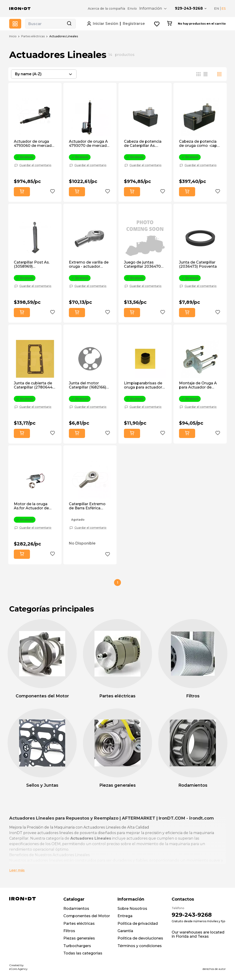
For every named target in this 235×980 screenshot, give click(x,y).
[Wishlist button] (157, 24)
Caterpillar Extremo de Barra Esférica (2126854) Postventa (88, 506)
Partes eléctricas (33, 36)
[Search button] (69, 24)
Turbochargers (77, 946)
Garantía (125, 931)
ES (224, 9)
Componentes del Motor (87, 916)
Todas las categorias (83, 953)
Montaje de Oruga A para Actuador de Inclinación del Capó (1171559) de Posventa (199, 385)
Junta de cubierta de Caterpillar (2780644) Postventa (34, 385)
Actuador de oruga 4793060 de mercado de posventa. (34, 144)
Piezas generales (79, 938)
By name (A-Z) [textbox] (28, 74)
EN (217, 9)
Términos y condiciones (140, 946)
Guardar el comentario (35, 165)
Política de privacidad (138, 923)
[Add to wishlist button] (53, 192)
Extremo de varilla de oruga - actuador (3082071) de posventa (89, 265)
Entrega (125, 916)
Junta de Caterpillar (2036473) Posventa (198, 264)
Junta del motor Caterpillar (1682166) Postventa (88, 385)
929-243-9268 (189, 8)
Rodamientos (76, 909)
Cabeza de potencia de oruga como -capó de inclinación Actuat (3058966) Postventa (199, 144)
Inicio (13, 36)
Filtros (69, 931)
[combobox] (44, 74)
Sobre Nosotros (132, 909)
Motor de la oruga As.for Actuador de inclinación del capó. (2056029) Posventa (33, 506)
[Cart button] (169, 24)
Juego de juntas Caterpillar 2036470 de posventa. (142, 265)
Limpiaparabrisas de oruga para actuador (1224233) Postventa (143, 385)
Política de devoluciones (140, 938)
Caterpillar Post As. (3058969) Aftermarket (32, 265)
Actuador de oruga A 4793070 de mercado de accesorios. (89, 144)
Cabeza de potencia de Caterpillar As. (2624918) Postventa (143, 144)
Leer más (17, 870)
